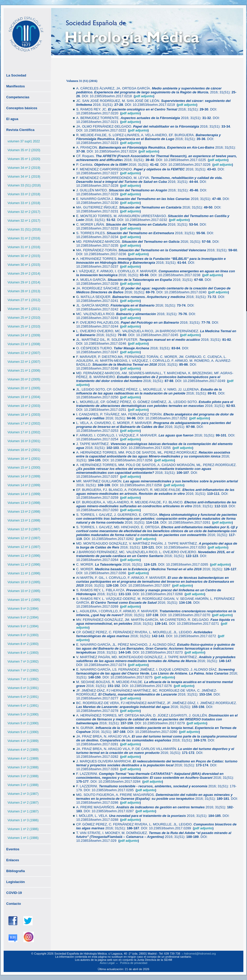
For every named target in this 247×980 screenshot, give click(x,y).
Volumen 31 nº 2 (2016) (24, 238)
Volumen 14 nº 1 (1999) (24, 494)
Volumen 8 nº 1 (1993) (23, 653)
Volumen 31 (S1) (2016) (24, 230)
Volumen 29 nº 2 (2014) (24, 274)
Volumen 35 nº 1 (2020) (24, 159)
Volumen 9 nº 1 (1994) (23, 626)
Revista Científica (20, 130)
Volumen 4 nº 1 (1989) (23, 759)
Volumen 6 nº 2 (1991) (23, 697)
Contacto (14, 904)
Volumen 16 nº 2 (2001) (24, 450)
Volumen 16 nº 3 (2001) (24, 441)
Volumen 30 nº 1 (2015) (24, 265)
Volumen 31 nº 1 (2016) (24, 247)
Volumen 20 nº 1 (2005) (24, 388)
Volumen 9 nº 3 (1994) (23, 609)
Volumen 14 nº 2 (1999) (24, 485)
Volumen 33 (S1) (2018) (24, 185)
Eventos (13, 849)
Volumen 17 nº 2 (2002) (24, 423)
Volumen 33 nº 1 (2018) (24, 203)
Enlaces (13, 860)
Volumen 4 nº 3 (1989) (23, 741)
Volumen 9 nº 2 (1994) (23, 617)
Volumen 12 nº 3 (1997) (24, 529)
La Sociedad (16, 75)
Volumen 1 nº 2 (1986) (23, 829)
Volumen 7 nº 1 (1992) (23, 679)
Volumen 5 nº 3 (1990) (23, 714)
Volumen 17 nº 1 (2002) (24, 432)
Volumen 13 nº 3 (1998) (24, 503)
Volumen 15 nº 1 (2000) (24, 468)
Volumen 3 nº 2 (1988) (23, 776)
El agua (12, 119)
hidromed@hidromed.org (200, 954)
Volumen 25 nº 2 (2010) (24, 318)
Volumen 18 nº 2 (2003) (24, 406)
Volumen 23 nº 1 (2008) (24, 344)
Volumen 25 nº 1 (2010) (24, 326)
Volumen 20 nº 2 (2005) (24, 379)
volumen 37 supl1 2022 (24, 141)
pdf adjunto (187, 105)
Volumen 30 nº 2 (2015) (24, 256)
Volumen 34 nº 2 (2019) (24, 168)
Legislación (16, 882)
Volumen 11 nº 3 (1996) (24, 556)
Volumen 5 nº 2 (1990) (23, 723)
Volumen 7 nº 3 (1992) (23, 662)
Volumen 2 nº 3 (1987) (23, 794)
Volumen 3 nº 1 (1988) (23, 785)
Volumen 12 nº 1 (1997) (24, 547)
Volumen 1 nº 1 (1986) (23, 838)
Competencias (18, 97)
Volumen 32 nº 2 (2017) (24, 212)
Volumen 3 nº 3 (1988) (23, 767)
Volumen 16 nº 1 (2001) (24, 459)
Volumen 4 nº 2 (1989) (23, 750)
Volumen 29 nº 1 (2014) (24, 282)
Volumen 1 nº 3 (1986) (23, 820)
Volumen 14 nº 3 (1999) (24, 476)
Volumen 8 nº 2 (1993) (23, 644)
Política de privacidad (134, 963)
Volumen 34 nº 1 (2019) (24, 177)
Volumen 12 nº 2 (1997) (24, 538)
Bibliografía (16, 871)
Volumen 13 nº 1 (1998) (24, 520)
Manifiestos (16, 86)
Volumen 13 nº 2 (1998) (24, 512)
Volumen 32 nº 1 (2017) (24, 221)
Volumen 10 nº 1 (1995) (24, 600)
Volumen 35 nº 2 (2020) (24, 150)
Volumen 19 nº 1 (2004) (24, 397)
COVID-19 (14, 893)
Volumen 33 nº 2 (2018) (24, 194)
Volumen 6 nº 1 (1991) (23, 706)
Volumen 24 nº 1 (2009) (24, 335)
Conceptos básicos (22, 108)
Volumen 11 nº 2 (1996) (24, 565)
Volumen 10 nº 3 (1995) (24, 582)
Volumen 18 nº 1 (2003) (24, 415)
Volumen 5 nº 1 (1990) (23, 732)
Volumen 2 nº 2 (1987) (23, 803)
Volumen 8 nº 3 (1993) (23, 635)
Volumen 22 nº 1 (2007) (24, 362)
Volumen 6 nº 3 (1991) (23, 688)
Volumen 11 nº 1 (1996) (24, 573)
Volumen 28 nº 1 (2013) (24, 291)
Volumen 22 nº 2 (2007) (24, 353)
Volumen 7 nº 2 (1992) (23, 670)
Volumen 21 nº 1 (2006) (24, 371)
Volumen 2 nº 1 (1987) (23, 811)
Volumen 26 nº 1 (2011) (24, 309)
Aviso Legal (107, 963)
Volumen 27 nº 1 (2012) (24, 300)
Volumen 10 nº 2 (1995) (24, 591)
